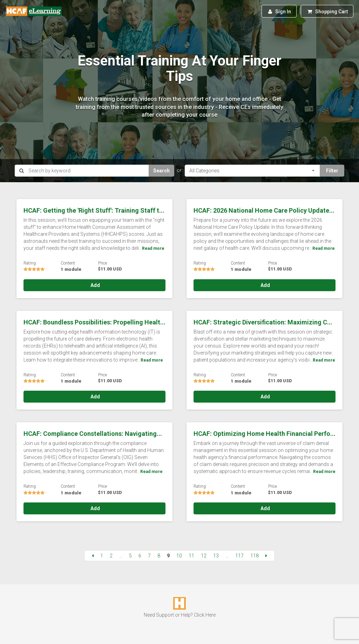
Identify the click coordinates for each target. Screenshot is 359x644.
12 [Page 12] (204, 556)
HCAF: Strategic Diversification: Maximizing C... (263, 322)
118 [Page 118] (255, 556)
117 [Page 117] (239, 556)
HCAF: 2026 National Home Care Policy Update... (264, 210)
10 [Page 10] (179, 556)
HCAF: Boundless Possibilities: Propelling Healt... (94, 322)
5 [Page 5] (130, 556)
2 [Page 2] (111, 556)
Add (95, 285)
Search (161, 171)
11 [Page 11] (191, 556)
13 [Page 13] (216, 556)
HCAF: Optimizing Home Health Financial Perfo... (265, 434)
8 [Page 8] (159, 556)
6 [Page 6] (140, 556)
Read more (153, 248)
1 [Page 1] (102, 556)
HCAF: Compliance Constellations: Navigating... (93, 434)
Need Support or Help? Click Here (180, 615)
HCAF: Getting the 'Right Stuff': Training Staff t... (94, 210)
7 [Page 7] (149, 556)
